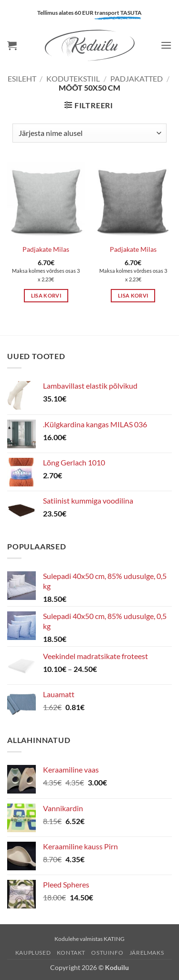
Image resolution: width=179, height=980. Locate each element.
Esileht (22, 78)
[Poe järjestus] (89, 133)
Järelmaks (147, 953)
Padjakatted (137, 78)
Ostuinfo (107, 953)
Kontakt (71, 953)
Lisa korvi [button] (46, 295)
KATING (114, 939)
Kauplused (33, 953)
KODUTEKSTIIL (73, 78)
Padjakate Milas (46, 249)
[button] (12, 45)
